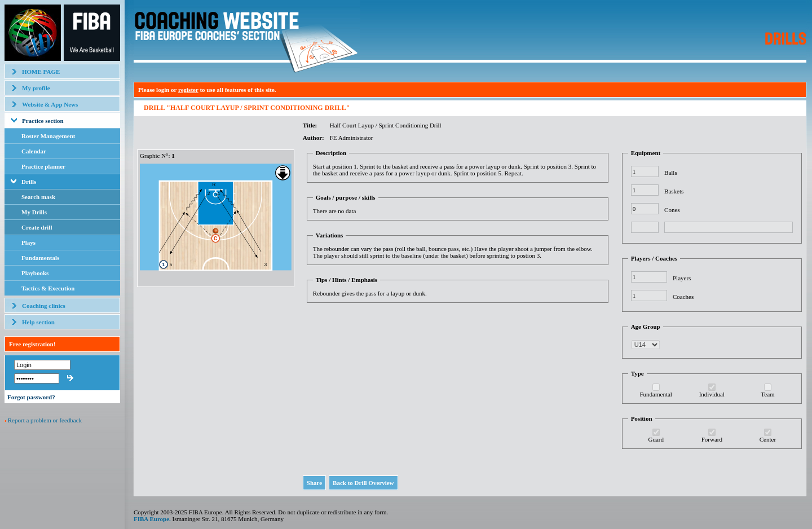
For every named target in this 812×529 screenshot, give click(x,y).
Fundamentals (40, 258)
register (188, 90)
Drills (29, 182)
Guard (656, 439)
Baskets (674, 191)
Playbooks (35, 273)
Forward (712, 439)
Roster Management (48, 136)
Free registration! (32, 344)
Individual (712, 394)
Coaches (683, 297)
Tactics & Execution (48, 288)
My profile (36, 88)
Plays (28, 243)
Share (314, 483)
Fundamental (656, 394)
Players (682, 278)
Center (768, 439)
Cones (672, 210)
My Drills (34, 212)
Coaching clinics (44, 306)
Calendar (34, 151)
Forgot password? (31, 397)
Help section (38, 322)
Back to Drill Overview (363, 483)
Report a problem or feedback (45, 420)
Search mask (38, 197)
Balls (671, 173)
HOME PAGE (41, 72)
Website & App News (50, 104)
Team (767, 394)
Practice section (43, 121)
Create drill (37, 227)
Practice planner (43, 166)
